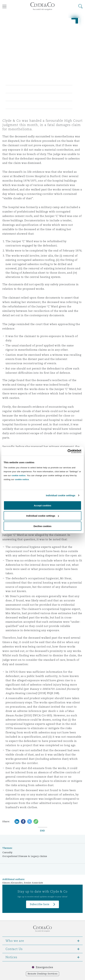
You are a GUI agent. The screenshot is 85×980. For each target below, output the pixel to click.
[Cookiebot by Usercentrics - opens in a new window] (68, 451)
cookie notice (18, 475)
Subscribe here (40, 904)
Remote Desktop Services (43, 974)
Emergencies (44, 967)
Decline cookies (42, 526)
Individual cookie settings (61, 495)
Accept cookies (42, 505)
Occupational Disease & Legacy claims (25, 856)
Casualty (7, 852)
